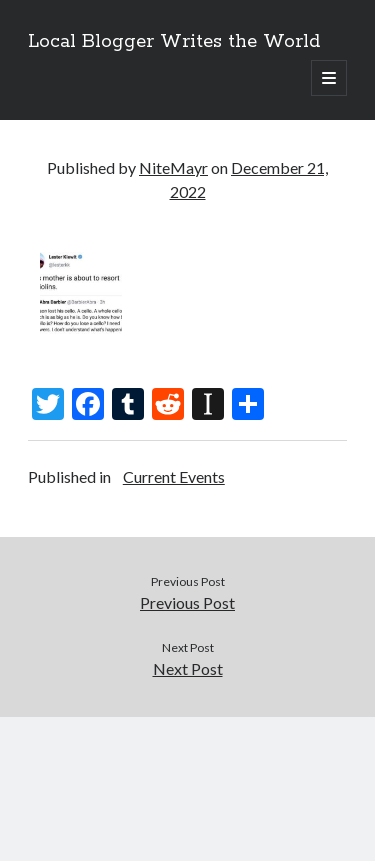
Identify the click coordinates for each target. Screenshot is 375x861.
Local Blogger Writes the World (174, 42)
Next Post (188, 668)
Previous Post (187, 602)
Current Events (174, 476)
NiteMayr (173, 167)
